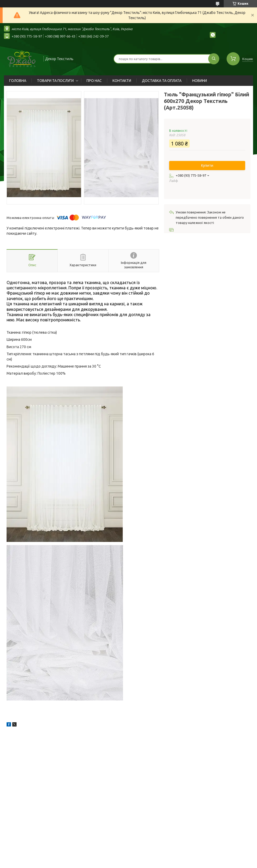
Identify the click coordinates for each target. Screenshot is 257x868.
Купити (207, 165)
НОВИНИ (200, 81)
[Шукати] (214, 59)
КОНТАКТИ (122, 81)
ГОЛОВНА (18, 81)
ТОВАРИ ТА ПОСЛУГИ (55, 81)
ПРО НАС (94, 81)
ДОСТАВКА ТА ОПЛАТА (162, 81)
